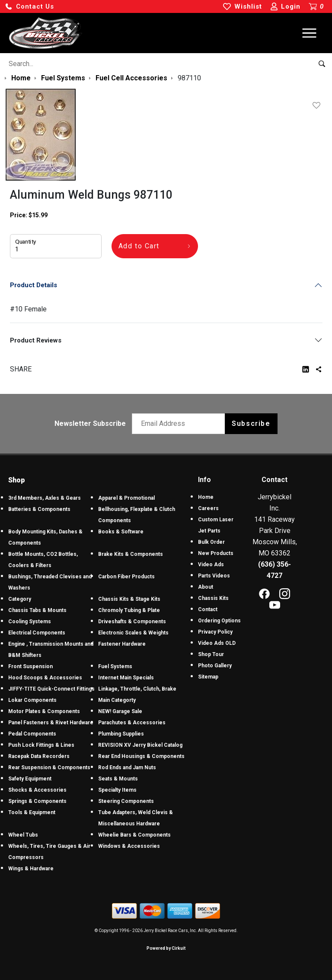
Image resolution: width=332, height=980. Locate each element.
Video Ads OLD (217, 643)
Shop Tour (211, 654)
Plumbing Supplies (121, 734)
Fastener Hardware (122, 644)
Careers (208, 508)
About (206, 587)
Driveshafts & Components (132, 622)
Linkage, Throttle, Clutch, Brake (137, 689)
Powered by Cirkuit (166, 948)
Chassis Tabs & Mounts (37, 610)
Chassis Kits (213, 598)
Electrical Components (37, 633)
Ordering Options (219, 621)
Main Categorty (117, 700)
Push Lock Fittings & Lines (41, 745)
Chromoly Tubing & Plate (129, 610)
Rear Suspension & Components (49, 768)
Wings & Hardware (31, 869)
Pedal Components (32, 734)
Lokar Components (32, 700)
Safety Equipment (30, 779)
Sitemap (208, 677)
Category (20, 599)
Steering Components (126, 801)
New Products (216, 553)
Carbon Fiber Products (126, 577)
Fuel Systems (115, 666)
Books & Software (121, 532)
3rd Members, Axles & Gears (45, 498)
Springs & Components (37, 801)
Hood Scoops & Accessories (45, 678)
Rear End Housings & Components (141, 756)
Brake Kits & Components (131, 554)
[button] (29, 7)
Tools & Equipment (32, 812)
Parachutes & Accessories (132, 723)
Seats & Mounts (118, 779)
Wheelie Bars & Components (134, 835)
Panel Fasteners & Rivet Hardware (51, 723)
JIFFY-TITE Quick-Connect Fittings (51, 689)
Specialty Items (117, 790)
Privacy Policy (215, 632)
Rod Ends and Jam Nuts (127, 768)
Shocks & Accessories (37, 790)
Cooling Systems (30, 622)
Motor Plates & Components (44, 711)
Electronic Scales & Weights (133, 633)
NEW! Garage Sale (120, 711)
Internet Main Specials (126, 678)
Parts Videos (214, 576)
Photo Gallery (215, 666)
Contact (208, 609)
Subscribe (251, 423)
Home (206, 497)
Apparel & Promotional (126, 498)
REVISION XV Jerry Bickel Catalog (140, 745)
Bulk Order (211, 542)
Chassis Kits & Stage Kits (129, 599)
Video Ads (211, 565)
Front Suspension (30, 666)
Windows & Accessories (129, 846)
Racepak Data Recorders (39, 756)
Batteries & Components (39, 509)
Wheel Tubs (23, 835)
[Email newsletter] (180, 424)
